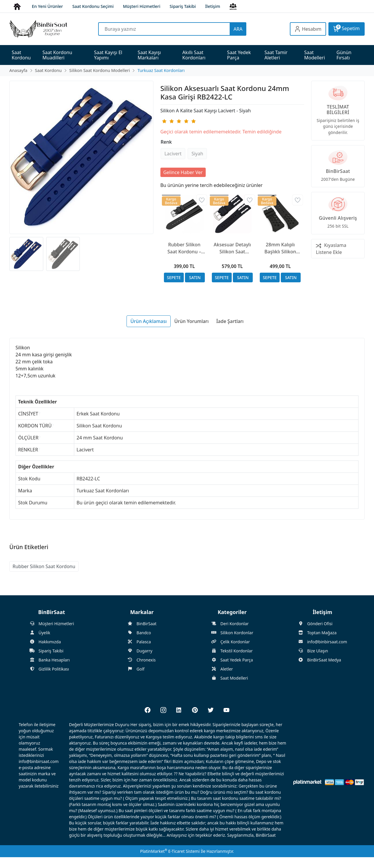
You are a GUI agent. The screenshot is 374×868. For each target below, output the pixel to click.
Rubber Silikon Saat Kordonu (44, 566)
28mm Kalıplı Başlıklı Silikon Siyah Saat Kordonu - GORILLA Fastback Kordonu (280, 248)
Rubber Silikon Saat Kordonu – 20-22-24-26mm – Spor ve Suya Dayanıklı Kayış (184, 248)
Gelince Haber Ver (183, 172)
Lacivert (173, 154)
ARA (238, 29)
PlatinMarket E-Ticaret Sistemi (170, 851)
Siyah (197, 154)
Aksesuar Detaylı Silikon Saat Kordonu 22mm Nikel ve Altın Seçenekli (232, 248)
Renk (166, 142)
